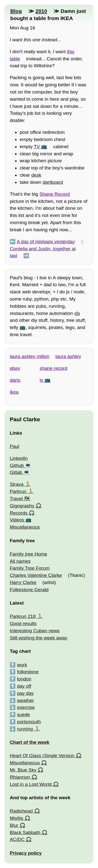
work (22, 665)
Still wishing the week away (38, 638)
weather (25, 700)
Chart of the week (29, 742)
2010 (41, 11)
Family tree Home (28, 554)
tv (41, 380)
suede (24, 715)
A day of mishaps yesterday (46, 242)
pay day (25, 693)
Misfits (16, 818)
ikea (14, 392)
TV (37, 147)
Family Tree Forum (30, 568)
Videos (17, 520)
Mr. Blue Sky (23, 770)
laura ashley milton (29, 356)
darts (15, 380)
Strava (16, 484)
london (24, 679)
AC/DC (17, 839)
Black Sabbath (25, 833)
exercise (26, 707)
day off (24, 686)
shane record (53, 368)
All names (20, 561)
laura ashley (68, 356)
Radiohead (21, 811)
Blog (16, 11)
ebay (15, 368)
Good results (23, 623)
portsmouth (29, 722)
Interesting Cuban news (35, 631)
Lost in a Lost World (31, 784)
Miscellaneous (25, 527)
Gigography (22, 506)
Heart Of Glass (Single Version (42, 756)
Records (18, 513)
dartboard (53, 182)
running (25, 729)
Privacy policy (26, 853)
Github (17, 465)
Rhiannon (20, 777)
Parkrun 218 (23, 616)
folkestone (28, 672)
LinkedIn (19, 458)
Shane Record (55, 194)
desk (36, 175)
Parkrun (18, 491)
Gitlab (16, 472)
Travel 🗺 (20, 499)
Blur (14, 825)
